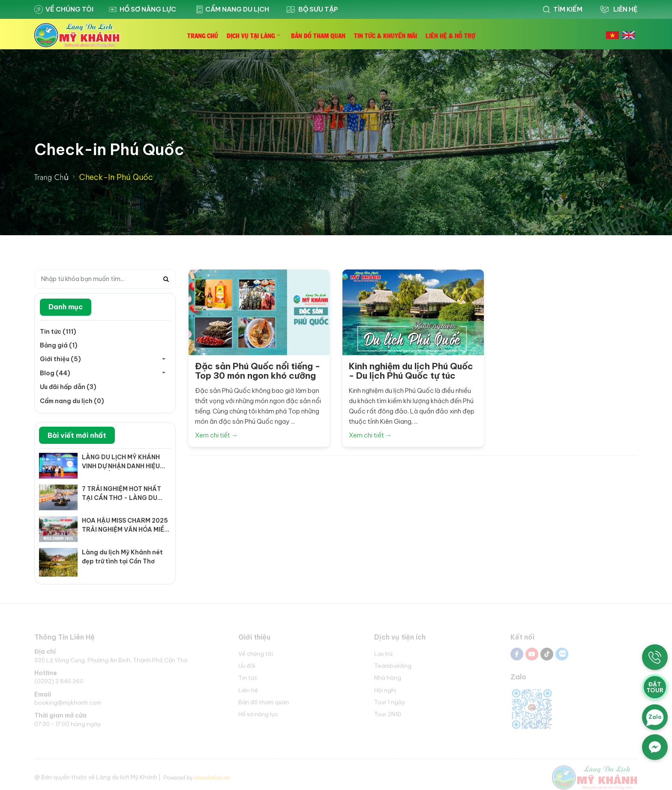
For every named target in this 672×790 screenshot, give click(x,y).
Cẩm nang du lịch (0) (72, 401)
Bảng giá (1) (59, 345)
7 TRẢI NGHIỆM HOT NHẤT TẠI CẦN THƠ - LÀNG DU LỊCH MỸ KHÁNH (121, 494)
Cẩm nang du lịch (230, 9)
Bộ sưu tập (311, 9)
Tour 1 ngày (390, 704)
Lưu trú (383, 656)
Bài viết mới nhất (77, 435)
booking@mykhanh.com (68, 705)
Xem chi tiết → (216, 435)
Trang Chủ (203, 35)
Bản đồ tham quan (264, 704)
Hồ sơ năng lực (142, 9)
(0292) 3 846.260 (59, 684)
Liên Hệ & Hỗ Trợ (450, 35)
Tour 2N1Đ (388, 716)
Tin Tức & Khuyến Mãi (385, 35)
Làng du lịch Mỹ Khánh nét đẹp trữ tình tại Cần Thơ (122, 557)
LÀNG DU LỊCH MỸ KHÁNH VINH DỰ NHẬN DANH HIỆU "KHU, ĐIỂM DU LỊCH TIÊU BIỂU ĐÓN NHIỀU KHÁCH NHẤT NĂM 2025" (121, 462)
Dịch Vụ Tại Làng (251, 35)
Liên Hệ (618, 9)
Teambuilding (393, 668)
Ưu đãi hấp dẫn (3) (68, 387)
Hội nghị (385, 692)
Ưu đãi (247, 668)
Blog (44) (55, 373)
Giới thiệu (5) (60, 359)
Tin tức (248, 680)
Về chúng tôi (64, 9)
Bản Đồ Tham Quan (318, 35)
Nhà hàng (388, 680)
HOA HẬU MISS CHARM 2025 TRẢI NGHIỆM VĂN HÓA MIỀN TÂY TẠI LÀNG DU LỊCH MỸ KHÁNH (125, 525)
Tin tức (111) (58, 332)
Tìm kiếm (562, 9)
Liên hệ (248, 692)
